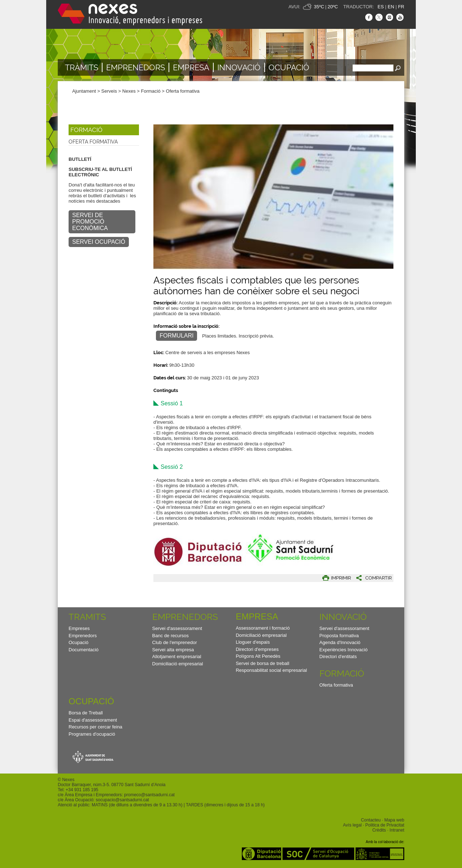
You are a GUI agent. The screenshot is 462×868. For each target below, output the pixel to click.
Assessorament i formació (263, 628)
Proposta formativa (339, 636)
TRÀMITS (82, 67)
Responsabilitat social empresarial (271, 670)
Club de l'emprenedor (175, 642)
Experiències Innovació (344, 650)
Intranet (397, 830)
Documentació (84, 650)
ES (381, 7)
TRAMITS (87, 617)
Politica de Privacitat (385, 825)
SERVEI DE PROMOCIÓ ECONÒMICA (90, 222)
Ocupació (289, 67)
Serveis (109, 91)
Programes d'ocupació (92, 734)
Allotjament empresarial (177, 656)
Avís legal (352, 825)
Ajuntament (84, 91)
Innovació (239, 67)
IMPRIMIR (341, 578)
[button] (371, 578)
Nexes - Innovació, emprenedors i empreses (130, 14)
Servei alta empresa (173, 650)
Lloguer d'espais (253, 642)
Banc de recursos (171, 636)
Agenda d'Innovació (340, 642)
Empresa (191, 67)
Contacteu (371, 820)
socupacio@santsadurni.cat (122, 800)
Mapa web (394, 820)
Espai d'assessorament (93, 720)
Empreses (79, 628)
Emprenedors (136, 67)
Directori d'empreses (257, 649)
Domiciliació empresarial (178, 664)
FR (401, 7)
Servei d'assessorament (177, 628)
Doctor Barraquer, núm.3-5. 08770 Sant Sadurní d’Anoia (112, 785)
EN (391, 7)
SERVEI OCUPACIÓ (99, 242)
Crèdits (379, 830)
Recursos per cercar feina (95, 727)
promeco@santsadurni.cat (149, 795)
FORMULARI (176, 336)
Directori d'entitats (338, 656)
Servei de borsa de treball (262, 663)
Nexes (129, 91)
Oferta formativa (183, 91)
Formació (151, 91)
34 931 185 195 (83, 790)
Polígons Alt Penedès (258, 656)
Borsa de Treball (86, 713)
